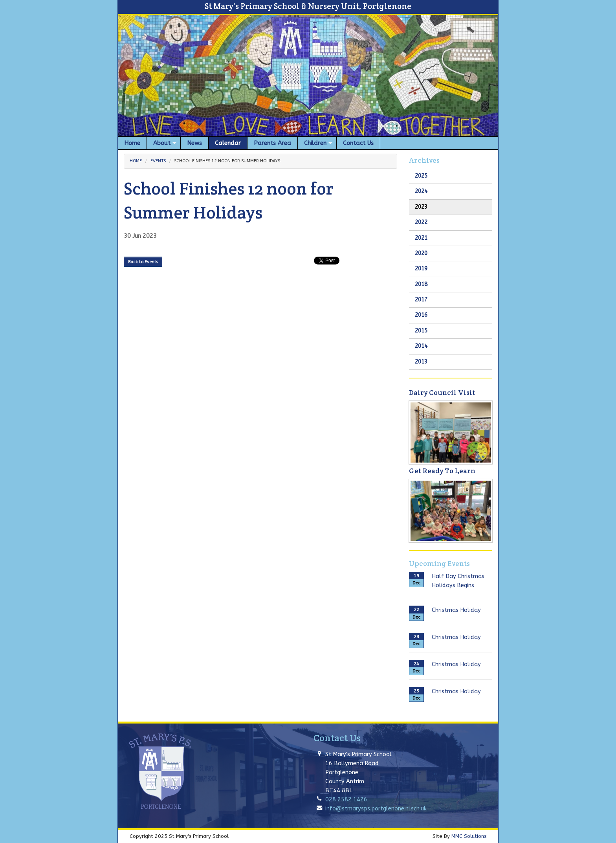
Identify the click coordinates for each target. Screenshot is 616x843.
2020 (421, 253)
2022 (421, 222)
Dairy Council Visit (442, 392)
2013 (421, 362)
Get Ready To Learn (442, 471)
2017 (421, 300)
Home (136, 161)
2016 (421, 315)
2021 (421, 238)
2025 (421, 176)
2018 (421, 284)
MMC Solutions (469, 836)
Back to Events (143, 262)
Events (158, 161)
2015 (421, 331)
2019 (421, 269)
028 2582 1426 (346, 800)
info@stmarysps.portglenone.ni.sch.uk (376, 809)
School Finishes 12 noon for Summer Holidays (227, 161)
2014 (421, 346)
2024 (421, 191)
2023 (421, 207)
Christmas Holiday (456, 610)
